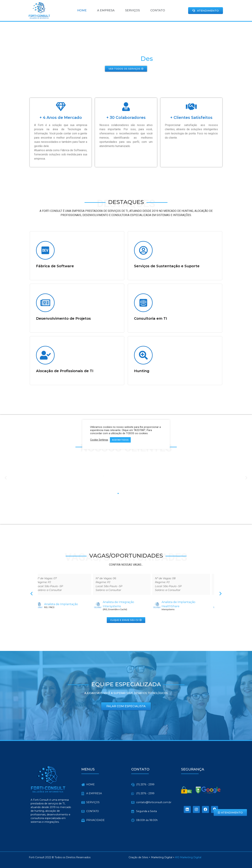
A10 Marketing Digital (188, 857)
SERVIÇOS (132, 10)
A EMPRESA (106, 10)
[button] (206, 11)
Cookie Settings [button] (99, 440)
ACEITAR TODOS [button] (120, 440)
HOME (82, 10)
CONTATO (158, 10)
